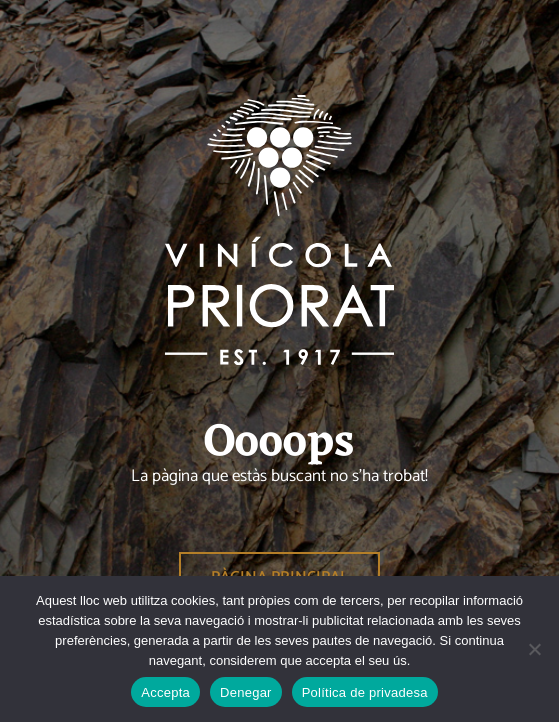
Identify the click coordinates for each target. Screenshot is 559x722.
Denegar (246, 692)
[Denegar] (534, 649)
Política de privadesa (365, 692)
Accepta (165, 692)
